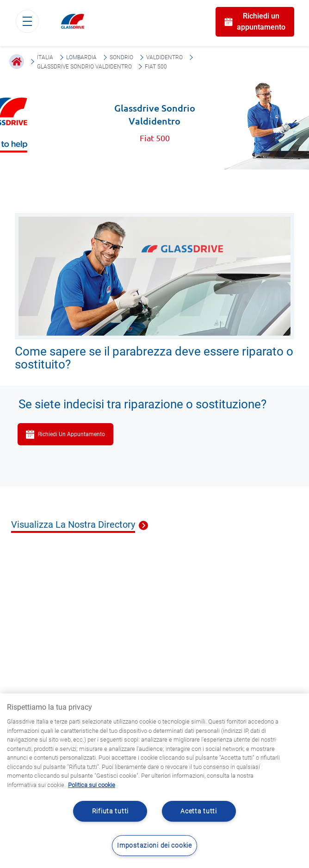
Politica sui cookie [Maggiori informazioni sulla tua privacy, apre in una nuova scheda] (92, 785)
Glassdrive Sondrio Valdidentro (84, 67)
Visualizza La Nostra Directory (73, 525)
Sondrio (121, 57)
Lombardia (81, 57)
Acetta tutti (199, 811)
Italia (45, 57)
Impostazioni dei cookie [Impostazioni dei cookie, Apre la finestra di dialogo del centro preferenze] (154, 846)
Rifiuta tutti (110, 811)
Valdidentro (164, 57)
